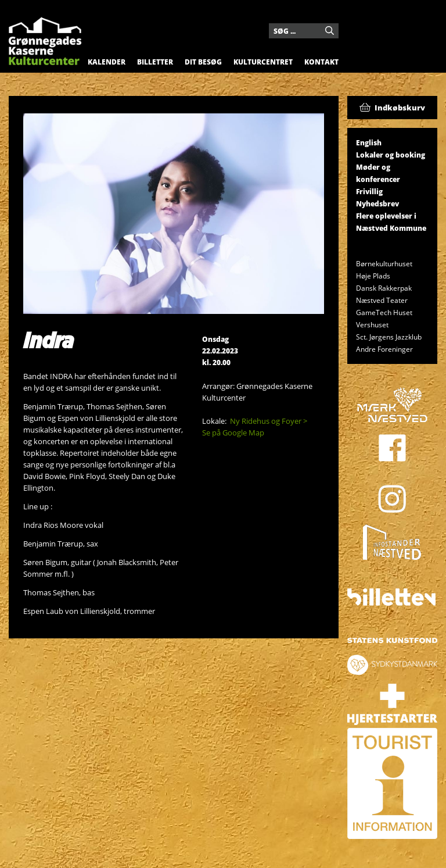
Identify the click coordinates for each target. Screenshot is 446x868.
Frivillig (369, 192)
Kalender (107, 62)
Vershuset (372, 325)
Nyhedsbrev (377, 204)
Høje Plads (373, 276)
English (369, 143)
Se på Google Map (233, 433)
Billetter (155, 62)
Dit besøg (203, 62)
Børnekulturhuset (384, 264)
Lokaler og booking (391, 155)
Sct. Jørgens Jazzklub (389, 337)
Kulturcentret (263, 62)
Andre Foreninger (384, 349)
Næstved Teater (382, 300)
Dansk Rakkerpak (384, 288)
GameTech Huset (384, 312)
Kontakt (321, 62)
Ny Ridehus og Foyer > (269, 421)
